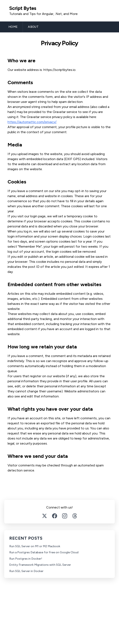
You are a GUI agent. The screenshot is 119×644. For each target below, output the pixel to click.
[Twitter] (44, 516)
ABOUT (33, 27)
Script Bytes (23, 8)
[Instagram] (65, 516)
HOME (13, 27)
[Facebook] (55, 516)
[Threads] (75, 516)
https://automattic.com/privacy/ (32, 122)
